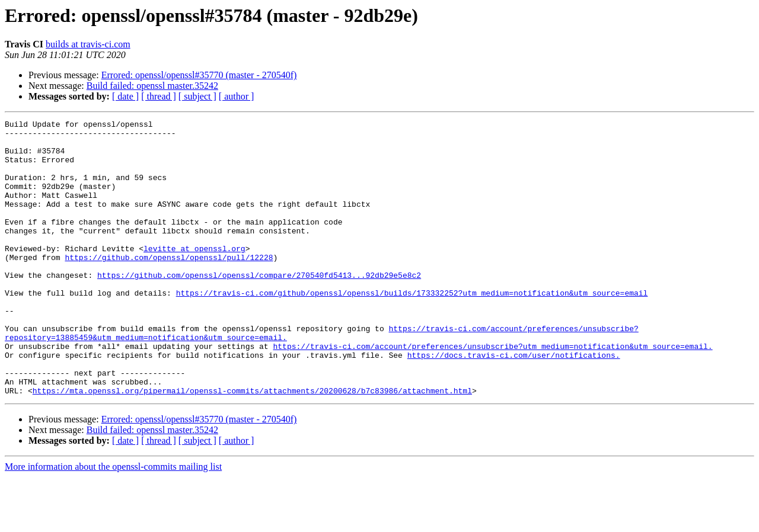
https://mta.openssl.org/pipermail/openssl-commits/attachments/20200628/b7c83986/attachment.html (252, 446)
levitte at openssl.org (194, 275)
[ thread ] (159, 96)
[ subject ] (197, 96)
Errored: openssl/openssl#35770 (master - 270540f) (199, 75)
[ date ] (125, 96)
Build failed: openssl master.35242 (152, 86)
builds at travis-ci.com (88, 44)
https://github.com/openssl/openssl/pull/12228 (169, 286)
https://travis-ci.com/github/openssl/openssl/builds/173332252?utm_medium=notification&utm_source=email (412, 328)
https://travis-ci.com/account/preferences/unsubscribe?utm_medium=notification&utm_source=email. (492, 392)
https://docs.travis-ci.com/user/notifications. (514, 403)
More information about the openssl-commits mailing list (113, 522)
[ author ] (237, 96)
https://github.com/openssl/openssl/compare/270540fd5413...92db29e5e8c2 (259, 307)
